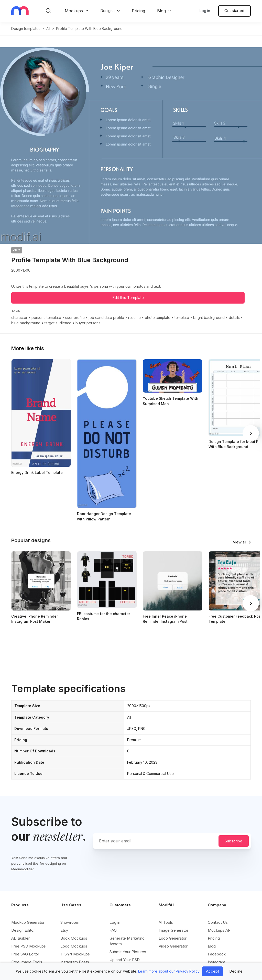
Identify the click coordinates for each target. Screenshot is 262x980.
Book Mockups (74, 938)
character (19, 318)
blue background (26, 323)
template (182, 318)
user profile (75, 318)
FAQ (113, 930)
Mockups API (220, 930)
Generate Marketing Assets (127, 941)
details (234, 318)
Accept (212, 971)
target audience (58, 323)
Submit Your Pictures (128, 952)
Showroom (70, 922)
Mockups (74, 11)
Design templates (26, 29)
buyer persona (88, 323)
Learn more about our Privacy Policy (169, 971)
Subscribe (233, 841)
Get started (234, 11)
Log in (205, 11)
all (48, 29)
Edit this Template (128, 298)
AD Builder (20, 938)
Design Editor (23, 930)
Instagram (216, 962)
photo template (158, 318)
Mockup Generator (28, 922)
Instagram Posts (75, 962)
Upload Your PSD (125, 960)
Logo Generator (173, 938)
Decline (236, 971)
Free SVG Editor (25, 954)
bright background (209, 318)
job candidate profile (106, 318)
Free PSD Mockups (29, 946)
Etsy (64, 930)
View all (239, 542)
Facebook (217, 954)
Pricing (138, 11)
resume (134, 318)
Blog (161, 11)
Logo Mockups (74, 946)
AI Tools (166, 922)
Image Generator (173, 930)
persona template (46, 318)
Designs (107, 11)
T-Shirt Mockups (75, 954)
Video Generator (173, 946)
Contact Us (218, 922)
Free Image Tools (27, 962)
